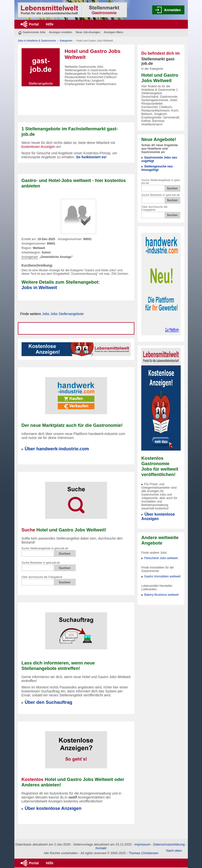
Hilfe (50, 24)
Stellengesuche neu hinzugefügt (157, 168)
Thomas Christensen (144, 853)
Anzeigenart (30, 257)
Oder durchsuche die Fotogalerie (154, 208)
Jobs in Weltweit (39, 287)
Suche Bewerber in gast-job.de (160, 195)
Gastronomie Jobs (34, 32)
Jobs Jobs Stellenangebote (63, 314)
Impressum (143, 844)
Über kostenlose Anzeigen (158, 516)
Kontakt (101, 848)
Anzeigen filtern (114, 32)
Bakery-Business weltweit (161, 595)
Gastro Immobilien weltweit (162, 576)
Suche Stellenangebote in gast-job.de (45, 548)
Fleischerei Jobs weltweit (161, 558)
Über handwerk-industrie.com (57, 449)
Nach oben (174, 851)
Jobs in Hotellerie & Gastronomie (37, 41)
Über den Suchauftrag (49, 702)
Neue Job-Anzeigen (88, 32)
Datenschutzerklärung (169, 844)
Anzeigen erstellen (61, 32)
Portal (34, 24)
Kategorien (66, 41)
